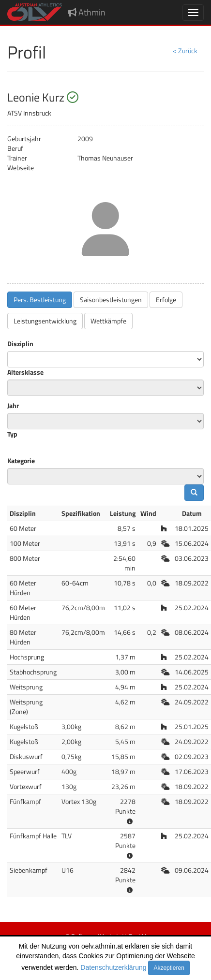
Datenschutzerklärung (113, 967)
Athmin (87, 12)
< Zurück (185, 51)
